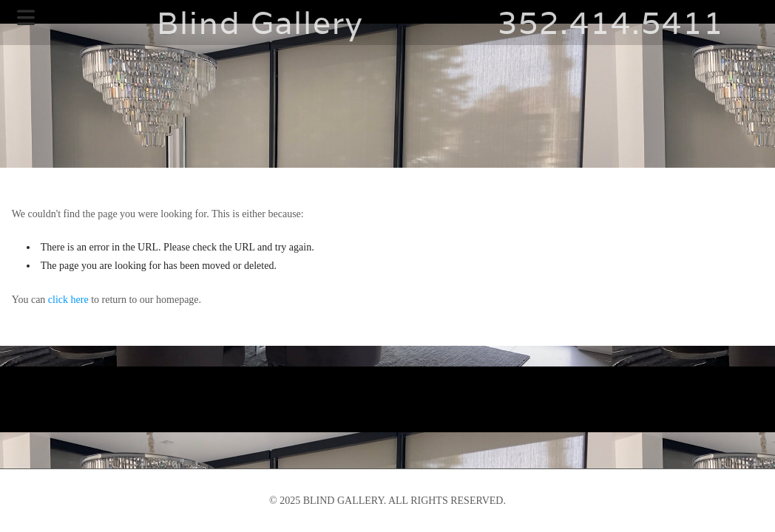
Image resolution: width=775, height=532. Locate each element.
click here (68, 300)
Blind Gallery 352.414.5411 (387, 23)
